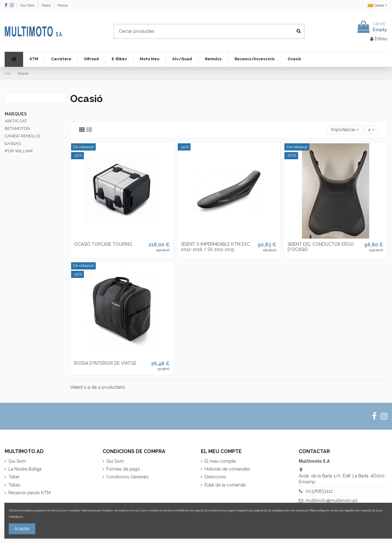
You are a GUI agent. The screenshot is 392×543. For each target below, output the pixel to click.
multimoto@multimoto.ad (332, 501)
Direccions (215, 477)
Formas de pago (123, 469)
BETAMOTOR (17, 128)
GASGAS (13, 143)
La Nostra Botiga (25, 469)
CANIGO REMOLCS (22, 136)
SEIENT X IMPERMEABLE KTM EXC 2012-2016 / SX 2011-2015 (215, 247)
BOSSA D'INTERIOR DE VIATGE (105, 363)
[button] (34, 59)
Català (377, 5)
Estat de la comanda (225, 485)
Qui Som (28, 5)
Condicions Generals (128, 477)
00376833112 (319, 491)
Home (63, 5)
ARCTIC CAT (16, 121)
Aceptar (22, 529)
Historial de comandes (227, 469)
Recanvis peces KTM (29, 493)
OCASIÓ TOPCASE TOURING (103, 244)
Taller (14, 477)
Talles (46, 5)
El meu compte (220, 461)
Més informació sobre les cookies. (47, 517)
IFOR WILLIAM (19, 151)
